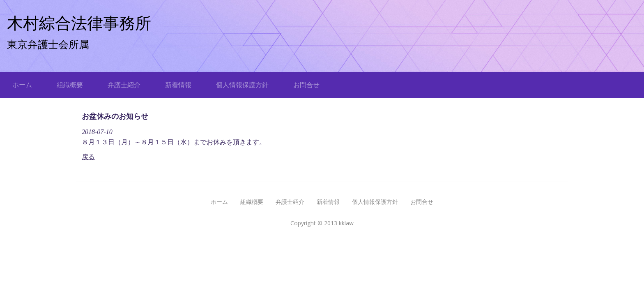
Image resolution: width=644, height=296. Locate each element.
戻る (88, 157)
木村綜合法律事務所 (79, 23)
